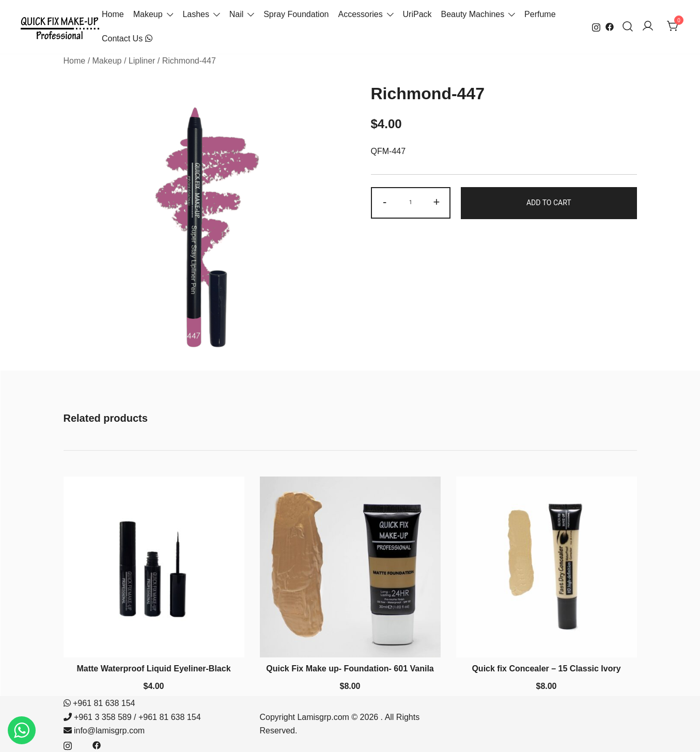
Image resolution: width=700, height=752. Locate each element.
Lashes (196, 14)
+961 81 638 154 (104, 703)
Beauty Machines (473, 14)
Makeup (148, 14)
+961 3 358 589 (103, 717)
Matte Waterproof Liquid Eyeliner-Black (153, 669)
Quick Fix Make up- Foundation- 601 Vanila (350, 669)
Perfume (540, 14)
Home (113, 14)
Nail (237, 14)
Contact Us (127, 39)
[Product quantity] (411, 203)
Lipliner (142, 61)
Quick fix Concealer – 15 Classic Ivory (546, 669)
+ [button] (437, 202)
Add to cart (549, 203)
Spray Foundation (296, 14)
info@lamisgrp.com (109, 731)
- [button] (385, 202)
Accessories (360, 14)
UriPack (417, 14)
